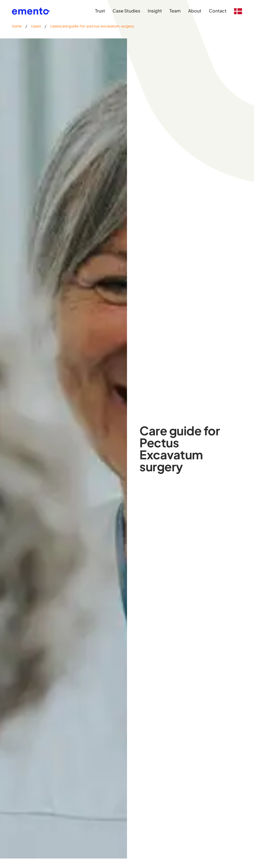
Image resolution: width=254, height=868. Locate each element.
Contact (218, 11)
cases (36, 26)
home (17, 26)
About (195, 11)
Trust (100, 11)
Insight (155, 11)
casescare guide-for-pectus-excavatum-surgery (92, 26)
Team (175, 11)
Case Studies (126, 11)
